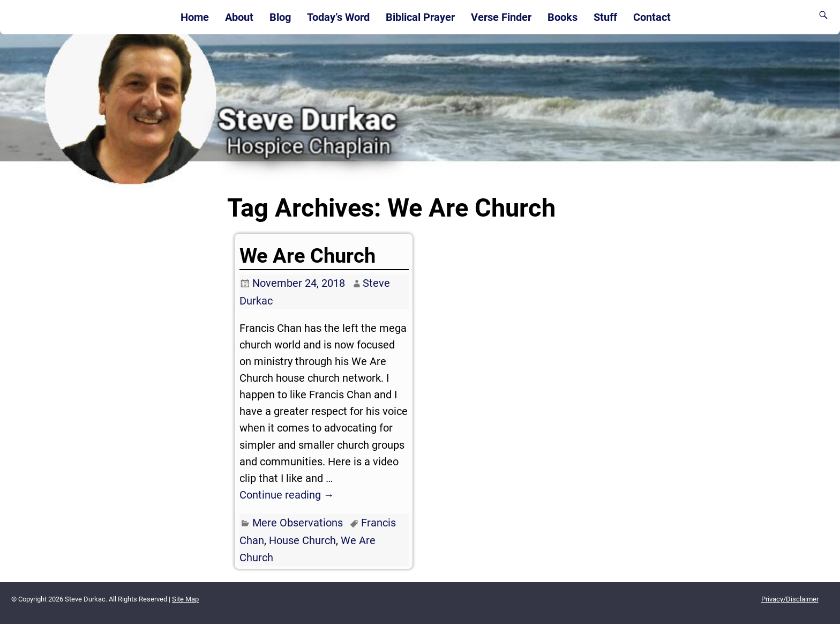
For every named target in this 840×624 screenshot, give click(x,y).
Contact (652, 17)
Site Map (185, 599)
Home (195, 17)
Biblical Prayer (420, 17)
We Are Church (307, 256)
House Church (302, 540)
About (239, 17)
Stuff (605, 17)
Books (562, 17)
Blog (280, 17)
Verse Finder (501, 17)
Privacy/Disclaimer (790, 599)
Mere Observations (298, 523)
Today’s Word (338, 17)
